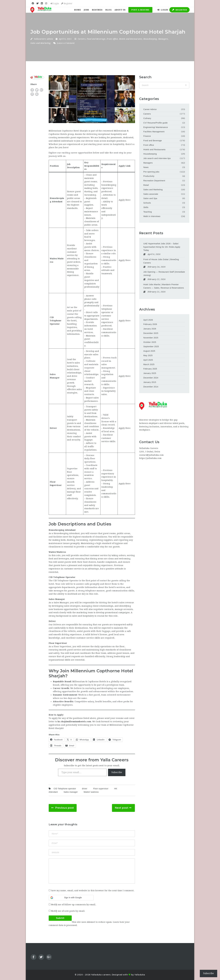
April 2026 (148, 320)
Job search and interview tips (157, 158)
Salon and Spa (150, 198)
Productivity (149, 176)
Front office (112, 39)
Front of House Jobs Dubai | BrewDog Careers (161, 261)
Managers (163, 39)
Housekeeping (150, 39)
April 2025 (148, 360)
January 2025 (150, 373)
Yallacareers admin (43, 39)
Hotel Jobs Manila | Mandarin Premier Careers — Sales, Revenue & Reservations (164, 286)
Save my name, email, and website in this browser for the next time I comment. (93, 891)
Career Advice (150, 109)
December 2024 (151, 378)
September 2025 (151, 347)
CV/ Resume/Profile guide (156, 123)
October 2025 (150, 342)
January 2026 (150, 329)
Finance (147, 136)
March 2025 (149, 364)
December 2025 (151, 333)
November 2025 (151, 338)
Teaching (148, 212)
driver (85, 789)
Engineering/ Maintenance (156, 127)
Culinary (147, 118)
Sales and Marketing (41, 43)
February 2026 (150, 324)
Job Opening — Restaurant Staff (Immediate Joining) (164, 274)
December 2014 (151, 387)
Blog (108, 10)
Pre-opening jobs (151, 172)
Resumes (97, 10)
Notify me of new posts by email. (68, 911)
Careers (82, 39)
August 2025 (149, 351)
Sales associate (151, 194)
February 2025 (150, 369)
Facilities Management (154, 132)
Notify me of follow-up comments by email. (74, 905)
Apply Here (125, 200)
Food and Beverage (96, 39)
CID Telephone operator (65, 789)
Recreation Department (154, 181)
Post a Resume (140, 10)
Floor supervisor (101, 789)
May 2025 (148, 355)
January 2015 (150, 382)
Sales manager (71, 792)
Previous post (65, 808)
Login (55, 4)
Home (78, 10)
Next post (122, 808)
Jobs (86, 10)
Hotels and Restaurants (131, 39)
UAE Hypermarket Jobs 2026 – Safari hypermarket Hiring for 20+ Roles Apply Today (162, 247)
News (146, 167)
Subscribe (117, 772)
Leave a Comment (64, 43)
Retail (146, 185)
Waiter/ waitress (91, 792)
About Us (120, 10)
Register (67, 4)
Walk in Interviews (152, 216)
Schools (147, 203)
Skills (146, 207)
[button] (71, 898)
